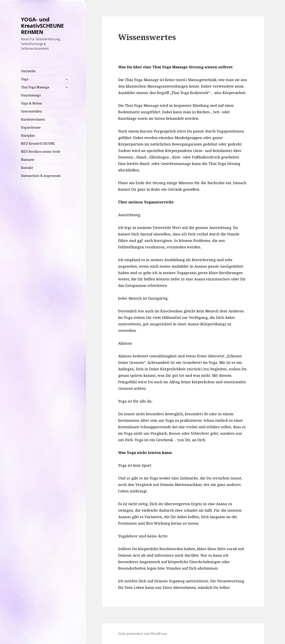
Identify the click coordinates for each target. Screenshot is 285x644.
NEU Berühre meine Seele (41, 152)
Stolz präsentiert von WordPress (142, 634)
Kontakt (27, 168)
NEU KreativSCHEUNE (38, 144)
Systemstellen (31, 111)
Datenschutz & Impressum (41, 176)
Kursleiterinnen (33, 119)
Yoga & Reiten (32, 103)
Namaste (28, 160)
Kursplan (28, 135)
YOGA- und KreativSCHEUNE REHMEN (42, 26)
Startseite (28, 71)
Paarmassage (31, 95)
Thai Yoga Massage (35, 87)
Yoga (25, 79)
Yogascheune (31, 127)
